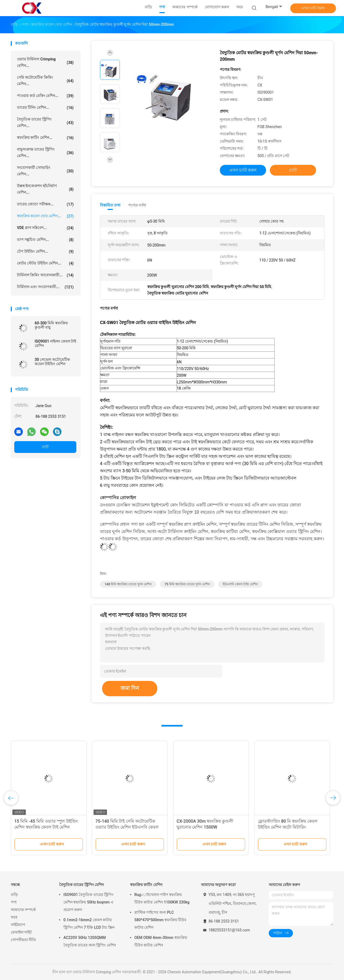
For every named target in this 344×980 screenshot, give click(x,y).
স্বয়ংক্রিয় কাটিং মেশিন (146, 885)
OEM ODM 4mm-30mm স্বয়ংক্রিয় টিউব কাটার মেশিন (161, 941)
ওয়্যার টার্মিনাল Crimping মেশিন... (45, 62)
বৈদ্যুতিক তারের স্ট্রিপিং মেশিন (81, 885)
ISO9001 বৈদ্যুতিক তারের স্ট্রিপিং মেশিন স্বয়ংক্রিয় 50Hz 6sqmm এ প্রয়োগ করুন (88, 902)
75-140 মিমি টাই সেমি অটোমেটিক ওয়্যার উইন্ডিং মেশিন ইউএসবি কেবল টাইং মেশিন (127, 827)
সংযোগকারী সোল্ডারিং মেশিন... (45, 171)
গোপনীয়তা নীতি (23, 940)
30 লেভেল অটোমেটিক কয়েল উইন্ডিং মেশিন (52, 362)
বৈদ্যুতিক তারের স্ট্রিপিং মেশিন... (45, 122)
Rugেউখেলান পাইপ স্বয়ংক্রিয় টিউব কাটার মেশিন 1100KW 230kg (162, 898)
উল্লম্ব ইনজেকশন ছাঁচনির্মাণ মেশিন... (45, 189)
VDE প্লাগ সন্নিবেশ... (45, 228)
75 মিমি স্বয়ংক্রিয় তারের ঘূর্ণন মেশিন (187, 584)
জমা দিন (130, 688)
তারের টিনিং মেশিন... (45, 108)
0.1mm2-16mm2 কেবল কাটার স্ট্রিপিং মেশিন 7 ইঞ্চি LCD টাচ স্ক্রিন (89, 924)
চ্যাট (45, 447)
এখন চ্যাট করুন (313, 8)
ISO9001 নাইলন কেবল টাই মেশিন (55, 343)
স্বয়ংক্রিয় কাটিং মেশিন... (45, 138)
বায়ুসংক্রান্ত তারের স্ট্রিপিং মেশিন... (45, 153)
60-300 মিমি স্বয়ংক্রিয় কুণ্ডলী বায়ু (51, 325)
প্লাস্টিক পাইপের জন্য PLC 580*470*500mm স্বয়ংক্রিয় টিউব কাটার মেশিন (160, 920)
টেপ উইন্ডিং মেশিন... (45, 252)
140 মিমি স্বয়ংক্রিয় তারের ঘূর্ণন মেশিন (128, 584)
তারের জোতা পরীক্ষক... (45, 204)
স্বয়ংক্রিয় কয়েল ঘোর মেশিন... (45, 216)
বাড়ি (14, 895)
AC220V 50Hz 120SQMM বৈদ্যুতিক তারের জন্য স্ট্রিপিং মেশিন (90, 941)
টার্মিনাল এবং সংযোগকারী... (45, 287)
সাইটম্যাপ (18, 925)
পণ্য (14, 902)
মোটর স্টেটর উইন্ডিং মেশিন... (45, 263)
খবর (14, 917)
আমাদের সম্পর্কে (23, 910)
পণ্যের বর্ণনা (137, 205)
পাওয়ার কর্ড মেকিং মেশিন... (45, 96)
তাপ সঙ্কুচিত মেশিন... (45, 240)
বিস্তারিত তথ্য (110, 205)
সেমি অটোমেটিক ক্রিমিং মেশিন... (45, 81)
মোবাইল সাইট (21, 932)
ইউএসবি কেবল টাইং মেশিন (240, 584)
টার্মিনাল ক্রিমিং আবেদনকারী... (45, 275)
